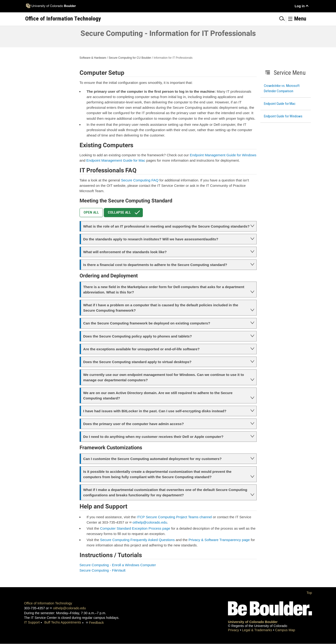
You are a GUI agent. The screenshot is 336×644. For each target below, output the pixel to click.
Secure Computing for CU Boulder (130, 58)
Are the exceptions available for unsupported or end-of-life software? (142, 349)
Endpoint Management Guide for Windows (223, 155)
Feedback (96, 623)
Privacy (234, 630)
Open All (91, 212)
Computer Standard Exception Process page (135, 528)
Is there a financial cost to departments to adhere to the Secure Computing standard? (155, 265)
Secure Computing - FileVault (103, 570)
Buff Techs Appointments (63, 622)
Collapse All (125, 213)
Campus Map (285, 630)
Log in (300, 6)
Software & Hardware (93, 58)
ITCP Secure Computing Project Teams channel (174, 517)
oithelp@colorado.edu (150, 522)
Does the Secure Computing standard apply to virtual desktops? (137, 362)
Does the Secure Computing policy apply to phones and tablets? (138, 336)
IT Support (32, 622)
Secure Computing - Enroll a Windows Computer (118, 565)
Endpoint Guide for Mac (280, 104)
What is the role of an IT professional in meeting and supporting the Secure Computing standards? (166, 226)
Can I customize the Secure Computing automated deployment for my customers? (152, 459)
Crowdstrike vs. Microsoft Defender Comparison (282, 88)
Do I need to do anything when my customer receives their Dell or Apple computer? (153, 437)
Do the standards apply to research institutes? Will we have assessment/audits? (151, 239)
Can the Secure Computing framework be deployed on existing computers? (147, 323)
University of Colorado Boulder (253, 622)
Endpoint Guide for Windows (283, 116)
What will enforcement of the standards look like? (125, 252)
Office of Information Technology (48, 603)
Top (309, 593)
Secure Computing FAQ (140, 180)
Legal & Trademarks (257, 630)
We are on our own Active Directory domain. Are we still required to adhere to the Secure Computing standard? (158, 395)
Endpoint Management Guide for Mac (116, 160)
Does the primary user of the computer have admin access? (134, 424)
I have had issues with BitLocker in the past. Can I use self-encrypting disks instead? (155, 411)
